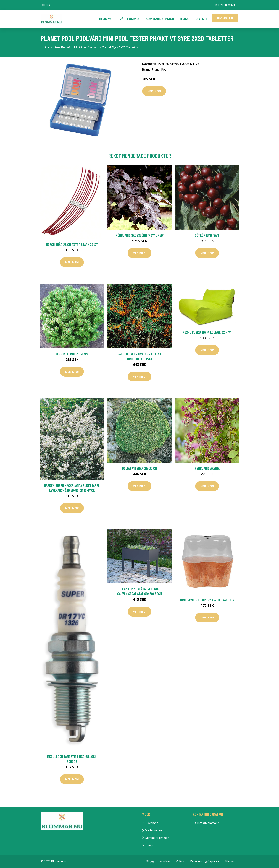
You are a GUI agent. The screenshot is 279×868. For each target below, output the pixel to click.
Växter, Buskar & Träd (184, 64)
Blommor (107, 19)
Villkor (180, 861)
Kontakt (165, 861)
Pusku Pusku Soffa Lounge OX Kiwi (207, 332)
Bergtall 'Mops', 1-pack (72, 354)
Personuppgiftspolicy (205, 861)
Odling (164, 64)
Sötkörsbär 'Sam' (207, 235)
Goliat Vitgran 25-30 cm (139, 468)
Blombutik (225, 18)
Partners (202, 19)
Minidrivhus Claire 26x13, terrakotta (207, 600)
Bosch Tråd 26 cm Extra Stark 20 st (72, 244)
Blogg (184, 19)
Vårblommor (130, 19)
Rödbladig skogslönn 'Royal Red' (140, 235)
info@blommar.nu (225, 5)
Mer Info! (154, 91)
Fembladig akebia (207, 468)
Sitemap (230, 861)
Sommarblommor (160, 19)
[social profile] (54, 5)
